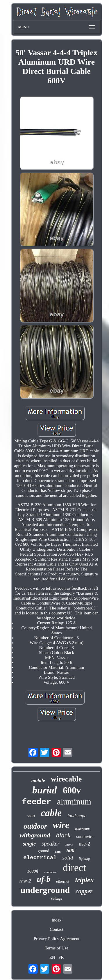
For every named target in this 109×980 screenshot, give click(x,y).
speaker (51, 843)
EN (52, 957)
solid (68, 858)
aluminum (74, 802)
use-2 (84, 844)
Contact (57, 929)
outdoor (35, 826)
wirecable (66, 779)
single (29, 844)
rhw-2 (25, 881)
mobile (38, 780)
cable (51, 813)
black (63, 835)
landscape (77, 816)
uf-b (44, 879)
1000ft (33, 871)
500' (71, 851)
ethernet (63, 881)
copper (84, 891)
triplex (84, 880)
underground (45, 890)
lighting (84, 859)
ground (44, 851)
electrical (40, 858)
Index (56, 920)
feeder (36, 802)
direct (74, 868)
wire (61, 825)
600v (72, 790)
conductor (51, 872)
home (69, 845)
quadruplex (82, 829)
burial (45, 790)
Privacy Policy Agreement (57, 939)
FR (61, 957)
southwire (85, 837)
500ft (31, 816)
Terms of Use (57, 948)
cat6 (58, 852)
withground (35, 835)
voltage (57, 898)
